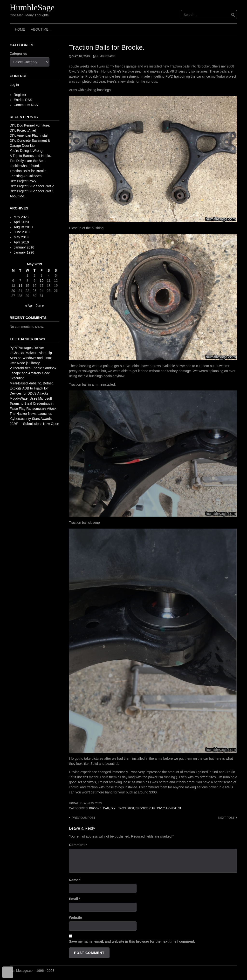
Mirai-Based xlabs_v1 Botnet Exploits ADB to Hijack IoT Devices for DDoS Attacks (31, 388)
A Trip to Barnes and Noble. (30, 156)
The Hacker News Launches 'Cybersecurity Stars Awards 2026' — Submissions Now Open (34, 419)
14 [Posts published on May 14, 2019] (20, 286)
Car (106, 808)
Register (20, 95)
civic (161, 808)
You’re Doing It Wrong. (27, 151)
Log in (14, 85)
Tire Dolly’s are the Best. (28, 161)
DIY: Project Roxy (23, 181)
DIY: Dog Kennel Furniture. (30, 125)
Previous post (84, 818)
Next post (226, 818)
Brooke (95, 808)
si (180, 808)
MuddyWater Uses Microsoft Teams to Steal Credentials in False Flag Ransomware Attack (33, 403)
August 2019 (23, 227)
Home (20, 29)
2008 (131, 808)
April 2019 (21, 242)
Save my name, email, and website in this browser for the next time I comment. (132, 941)
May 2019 (21, 237)
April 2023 (21, 222)
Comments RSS (26, 105)
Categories (18, 54)
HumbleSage (32, 7)
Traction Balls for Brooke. (29, 171)
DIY (113, 808)
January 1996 (24, 252)
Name (75, 880)
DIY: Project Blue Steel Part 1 (32, 191)
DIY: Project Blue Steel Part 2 (32, 186)
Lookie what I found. (25, 166)
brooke (142, 808)
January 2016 (24, 247)
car (152, 808)
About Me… (41, 29)
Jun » (40, 306)
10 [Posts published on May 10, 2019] (42, 281)
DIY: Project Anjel (23, 130)
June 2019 (22, 232)
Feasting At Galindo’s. (26, 176)
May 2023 (21, 217)
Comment (78, 845)
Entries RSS (23, 100)
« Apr (29, 306)
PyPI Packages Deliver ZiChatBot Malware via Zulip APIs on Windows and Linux (31, 353)
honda (171, 808)
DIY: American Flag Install (29, 135)
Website (75, 918)
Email (75, 899)
